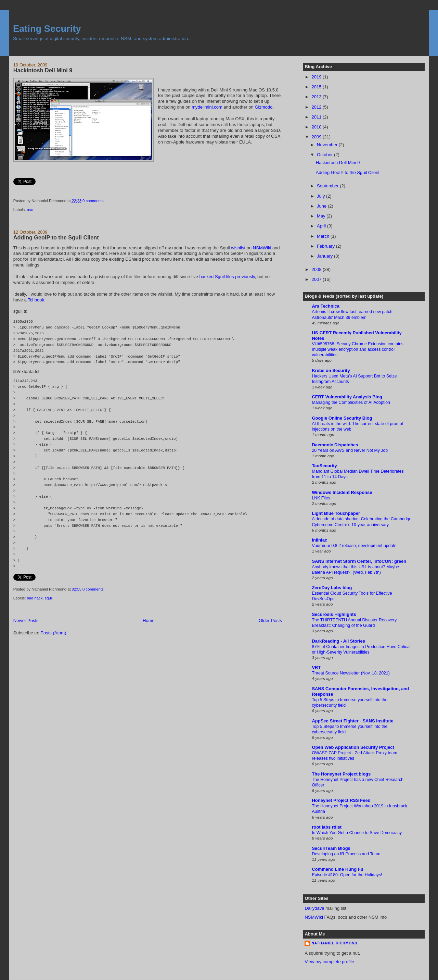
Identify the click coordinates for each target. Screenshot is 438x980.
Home (149, 621)
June (322, 206)
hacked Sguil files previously (227, 277)
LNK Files (321, 498)
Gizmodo (263, 107)
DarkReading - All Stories (338, 641)
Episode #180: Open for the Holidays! (347, 875)
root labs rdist (327, 827)
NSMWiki (262, 248)
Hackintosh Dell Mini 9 (43, 70)
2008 (317, 269)
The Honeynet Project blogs (341, 774)
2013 (317, 97)
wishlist (238, 248)
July (321, 196)
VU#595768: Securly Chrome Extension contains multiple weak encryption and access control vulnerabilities (358, 349)
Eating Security (47, 29)
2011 (317, 117)
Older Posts (270, 621)
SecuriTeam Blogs (331, 848)
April (322, 226)
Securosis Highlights (334, 614)
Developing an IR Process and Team (346, 854)
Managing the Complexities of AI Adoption (351, 402)
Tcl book (36, 300)
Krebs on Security (331, 370)
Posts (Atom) (53, 633)
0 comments (93, 201)
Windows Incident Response (342, 492)
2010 (317, 127)
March (324, 236)
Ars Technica (326, 306)
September (328, 186)
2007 (317, 279)
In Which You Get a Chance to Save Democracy (357, 833)
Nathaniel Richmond (334, 943)
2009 (317, 137)
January (325, 256)
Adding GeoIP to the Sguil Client (56, 237)
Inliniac (319, 540)
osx (30, 210)
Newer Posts (26, 621)
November (328, 145)
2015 (317, 87)
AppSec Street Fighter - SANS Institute (352, 721)
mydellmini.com (207, 107)
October (325, 155)
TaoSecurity (324, 466)
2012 (317, 107)
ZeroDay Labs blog (332, 588)
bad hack (35, 598)
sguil (49, 598)
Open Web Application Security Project (353, 747)
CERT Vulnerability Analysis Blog (347, 397)
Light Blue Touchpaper (336, 513)
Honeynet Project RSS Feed (341, 800)
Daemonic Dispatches (335, 445)
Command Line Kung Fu (337, 869)
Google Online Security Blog (342, 418)
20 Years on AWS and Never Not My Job (350, 450)
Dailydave (314, 908)
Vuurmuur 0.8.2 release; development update (354, 546)
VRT (316, 667)
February (326, 246)
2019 (317, 77)
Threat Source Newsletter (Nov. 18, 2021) (351, 673)
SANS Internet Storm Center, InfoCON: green (359, 561)
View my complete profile (329, 962)
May (322, 216)
